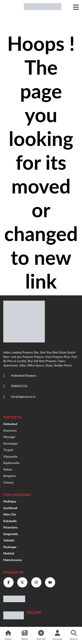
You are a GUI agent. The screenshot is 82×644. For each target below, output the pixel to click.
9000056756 (19, 386)
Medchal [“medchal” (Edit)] (9, 553)
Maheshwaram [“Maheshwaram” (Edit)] (13, 560)
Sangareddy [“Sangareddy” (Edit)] (11, 534)
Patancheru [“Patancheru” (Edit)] (10, 527)
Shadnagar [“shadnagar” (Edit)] (10, 547)
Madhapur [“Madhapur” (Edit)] (10, 501)
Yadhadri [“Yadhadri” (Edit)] (9, 540)
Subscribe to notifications (43, 619)
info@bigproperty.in (23, 397)
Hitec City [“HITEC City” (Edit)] (10, 514)
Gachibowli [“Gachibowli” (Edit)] (10, 508)
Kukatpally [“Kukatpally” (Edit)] (10, 521)
